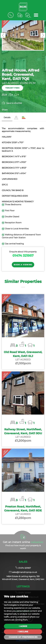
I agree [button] (23, 626)
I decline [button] (23, 632)
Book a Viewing (23, 265)
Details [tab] (7, 117)
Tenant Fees (12, 88)
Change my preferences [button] (23, 637)
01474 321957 (23, 255)
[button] (3, 35)
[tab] (16, 118)
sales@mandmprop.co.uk (23, 572)
